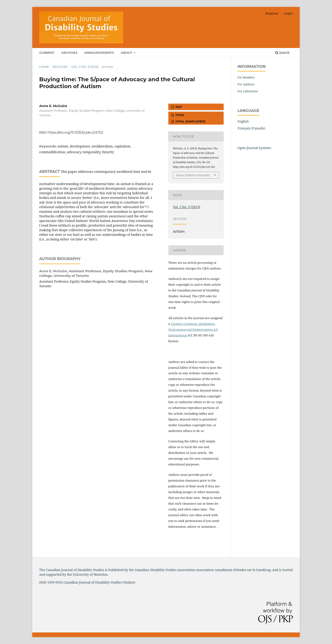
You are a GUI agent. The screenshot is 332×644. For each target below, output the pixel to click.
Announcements (99, 53)
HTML (179, 115)
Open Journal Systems (254, 148)
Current (47, 53)
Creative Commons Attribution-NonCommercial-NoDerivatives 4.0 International (193, 329)
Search (282, 52)
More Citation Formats (193, 175)
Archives (69, 53)
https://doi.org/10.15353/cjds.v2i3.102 (75, 132)
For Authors (246, 84)
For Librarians (248, 91)
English (243, 121)
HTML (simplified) (190, 121)
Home (44, 67)
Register (272, 13)
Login (288, 13)
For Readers (246, 77)
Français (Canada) (251, 128)
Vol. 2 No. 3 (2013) (85, 67)
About (127, 53)
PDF (178, 107)
